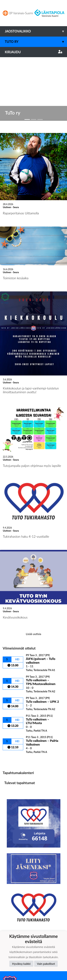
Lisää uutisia (33, 567)
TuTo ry (36, 42)
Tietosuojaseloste (15, 928)
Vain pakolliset (46, 964)
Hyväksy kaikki (21, 964)
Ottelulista (12, 693)
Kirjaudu (33, 52)
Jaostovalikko (36, 31)
